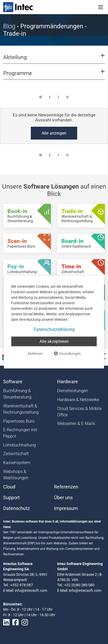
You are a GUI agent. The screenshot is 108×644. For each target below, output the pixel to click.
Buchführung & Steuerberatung (17, 394)
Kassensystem (17, 463)
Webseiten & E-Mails (76, 424)
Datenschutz (16, 508)
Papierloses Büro (19, 421)
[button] (54, 60)
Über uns (63, 498)
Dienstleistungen (73, 391)
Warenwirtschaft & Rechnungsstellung (21, 409)
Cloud (9, 487)
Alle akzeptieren (54, 341)
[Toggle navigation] (101, 7)
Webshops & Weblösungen (16, 475)
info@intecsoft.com (31, 590)
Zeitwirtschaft (16, 454)
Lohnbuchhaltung (19, 445)
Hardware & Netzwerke (78, 400)
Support (11, 498)
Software (13, 382)
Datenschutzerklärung (54, 329)
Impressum (66, 508)
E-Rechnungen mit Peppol (20, 433)
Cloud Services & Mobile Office (79, 412)
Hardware (68, 382)
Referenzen (66, 487)
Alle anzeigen (54, 133)
